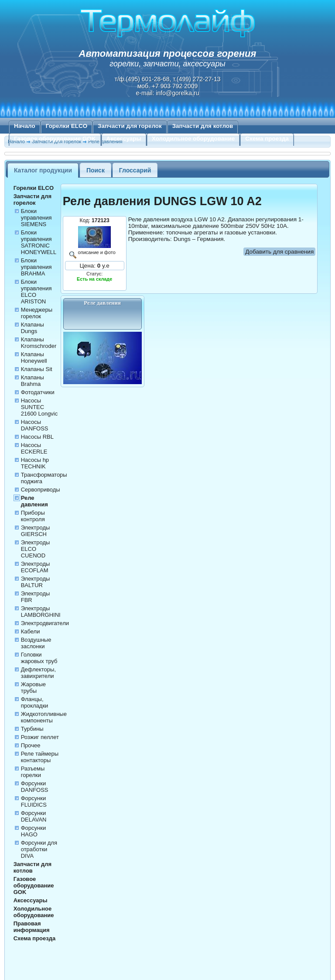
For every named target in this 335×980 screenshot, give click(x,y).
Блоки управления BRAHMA (36, 267)
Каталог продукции (43, 170)
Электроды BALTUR (36, 582)
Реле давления (34, 501)
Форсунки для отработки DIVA (39, 849)
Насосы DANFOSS (35, 425)
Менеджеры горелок (37, 313)
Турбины (32, 729)
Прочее (31, 745)
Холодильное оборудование (193, 139)
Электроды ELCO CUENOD (36, 549)
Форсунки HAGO (33, 831)
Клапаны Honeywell (34, 358)
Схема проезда (267, 139)
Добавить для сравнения (279, 252)
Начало (25, 126)
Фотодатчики (38, 392)
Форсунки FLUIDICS (34, 801)
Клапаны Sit (37, 369)
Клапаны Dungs (32, 328)
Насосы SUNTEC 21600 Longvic (39, 407)
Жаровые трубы (33, 688)
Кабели (31, 631)
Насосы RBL (37, 437)
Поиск (96, 170)
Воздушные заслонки (36, 643)
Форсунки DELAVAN (34, 816)
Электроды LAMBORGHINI (41, 612)
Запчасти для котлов (203, 126)
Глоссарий (135, 170)
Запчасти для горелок (130, 126)
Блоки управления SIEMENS (36, 218)
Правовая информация (32, 927)
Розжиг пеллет (40, 737)
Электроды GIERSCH (36, 531)
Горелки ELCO (67, 126)
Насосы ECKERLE (34, 448)
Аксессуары (124, 139)
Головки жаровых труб (39, 658)
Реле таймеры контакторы (40, 757)
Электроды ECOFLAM (36, 567)
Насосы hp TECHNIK (35, 463)
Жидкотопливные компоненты (44, 717)
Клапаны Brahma (32, 381)
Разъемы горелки (33, 772)
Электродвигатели (45, 623)
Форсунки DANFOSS (35, 787)
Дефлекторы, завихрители (38, 673)
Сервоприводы (41, 490)
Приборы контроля (33, 516)
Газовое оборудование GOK (55, 139)
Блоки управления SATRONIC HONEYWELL (39, 242)
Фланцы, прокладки (35, 702)
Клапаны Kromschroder (39, 343)
